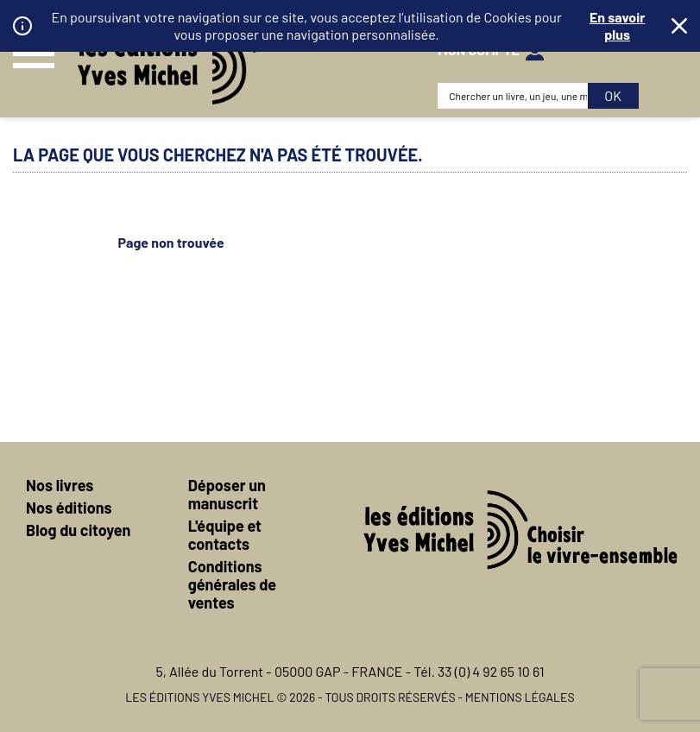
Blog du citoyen (78, 530)
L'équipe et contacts (225, 535)
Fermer (679, 26)
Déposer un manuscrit (227, 494)
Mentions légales (520, 697)
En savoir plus (617, 25)
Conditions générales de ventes (232, 584)
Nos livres (60, 485)
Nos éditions (69, 508)
